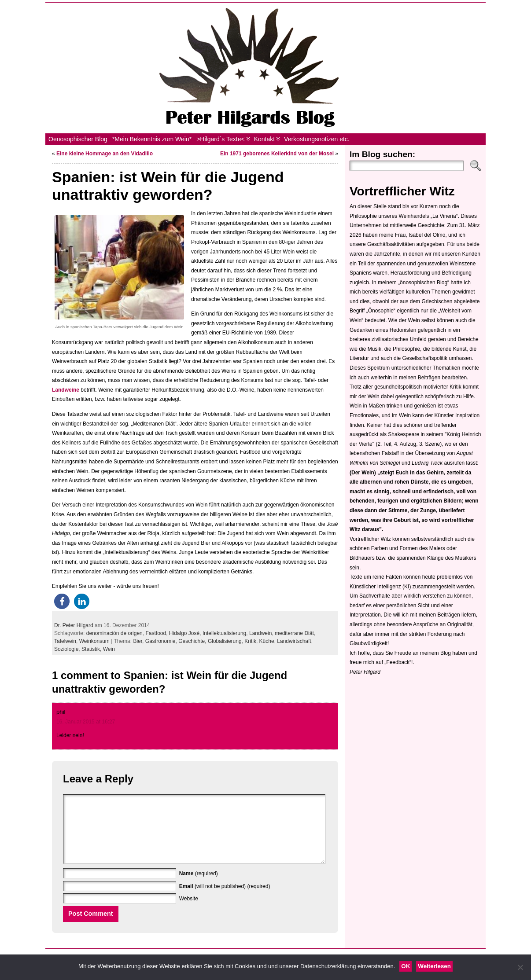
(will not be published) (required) (225, 899)
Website (189, 912)
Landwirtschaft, (295, 641)
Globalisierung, (226, 641)
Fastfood (156, 633)
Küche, (268, 641)
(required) (199, 887)
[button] (62, 601)
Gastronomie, (162, 641)
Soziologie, (68, 649)
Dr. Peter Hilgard (74, 625)
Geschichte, (193, 641)
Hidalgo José (184, 633)
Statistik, (92, 649)
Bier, (139, 641)
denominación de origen (114, 633)
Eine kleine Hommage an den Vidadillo (105, 154)
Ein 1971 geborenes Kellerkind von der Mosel (277, 154)
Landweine (66, 390)
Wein (109, 649)
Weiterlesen (434, 966)
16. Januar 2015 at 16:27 (86, 722)
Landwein (260, 633)
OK (406, 966)
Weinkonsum (94, 641)
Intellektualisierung (224, 633)
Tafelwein (65, 641)
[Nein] (520, 967)
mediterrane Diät (294, 633)
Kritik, (252, 641)
